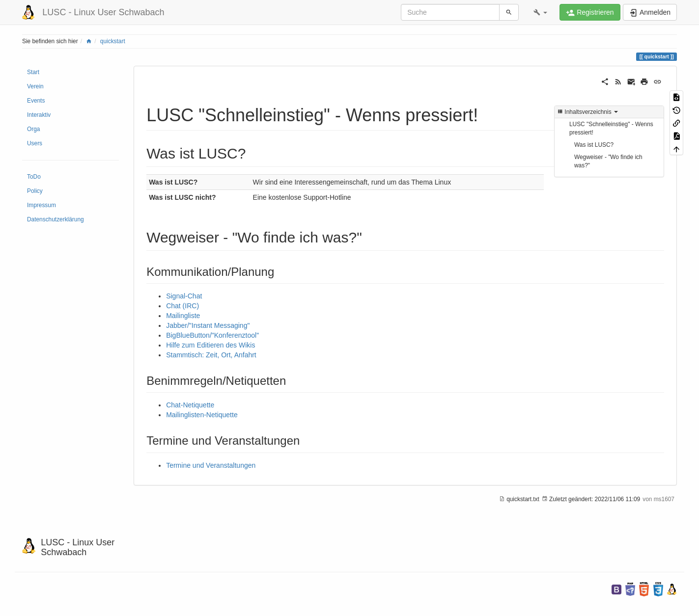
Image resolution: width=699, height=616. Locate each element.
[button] (540, 12)
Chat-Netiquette (190, 405)
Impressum (42, 205)
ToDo (34, 177)
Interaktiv (39, 115)
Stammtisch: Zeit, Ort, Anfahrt (211, 355)
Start (33, 72)
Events (36, 101)
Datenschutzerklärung (56, 219)
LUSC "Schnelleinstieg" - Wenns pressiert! (611, 128)
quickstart (113, 41)
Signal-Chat (184, 296)
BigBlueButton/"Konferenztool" (212, 335)
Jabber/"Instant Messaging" (208, 325)
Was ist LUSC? (594, 145)
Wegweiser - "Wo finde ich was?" (608, 161)
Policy (35, 191)
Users (35, 143)
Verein (35, 86)
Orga (33, 129)
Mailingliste (183, 316)
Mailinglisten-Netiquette (202, 415)
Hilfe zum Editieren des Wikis (210, 345)
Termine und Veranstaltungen (211, 465)
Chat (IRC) (182, 306)
